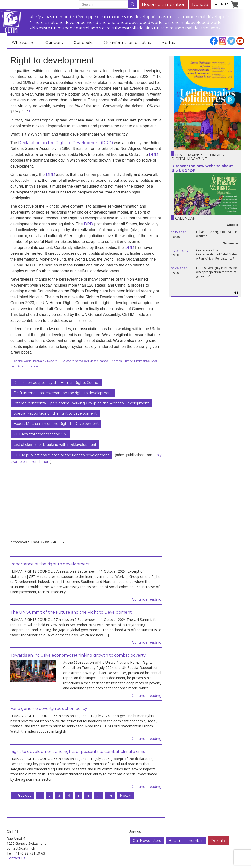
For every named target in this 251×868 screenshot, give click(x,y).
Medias (168, 42)
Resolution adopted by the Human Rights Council (56, 383)
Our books (83, 42)
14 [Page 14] (110, 796)
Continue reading (147, 599)
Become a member (163, 4)
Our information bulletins (127, 42)
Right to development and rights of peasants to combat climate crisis (78, 752)
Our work (54, 42)
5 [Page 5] (79, 796)
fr (215, 4)
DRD (153, 154)
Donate (200, 4)
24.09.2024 (180, 251)
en (221, 4)
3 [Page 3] (59, 796)
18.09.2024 (179, 268)
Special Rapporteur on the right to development (55, 413)
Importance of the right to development (50, 564)
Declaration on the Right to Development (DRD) (66, 143)
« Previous (23, 796)
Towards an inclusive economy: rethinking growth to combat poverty (78, 655)
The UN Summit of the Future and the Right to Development (71, 612)
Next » (125, 796)
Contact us (16, 858)
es (227, 4)
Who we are (23, 42)
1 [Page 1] (40, 796)
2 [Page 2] (50, 796)
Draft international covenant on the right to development (63, 393)
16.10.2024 (179, 232)
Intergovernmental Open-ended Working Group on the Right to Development (81, 403)
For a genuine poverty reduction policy (49, 708)
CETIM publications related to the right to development (61, 455)
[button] (238, 293)
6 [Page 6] (88, 796)
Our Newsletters (147, 841)
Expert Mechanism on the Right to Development (56, 424)
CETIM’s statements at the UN (40, 434)
